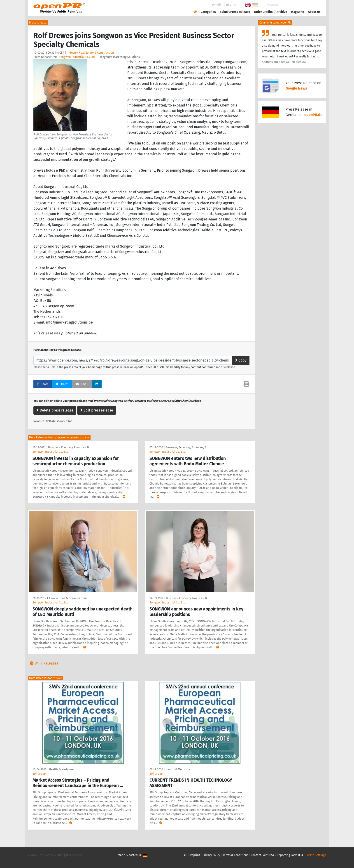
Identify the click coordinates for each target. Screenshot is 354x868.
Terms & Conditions (235, 855)
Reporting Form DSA (290, 855)
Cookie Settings (316, 855)
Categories (208, 12)
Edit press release (97, 410)
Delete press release (55, 410)
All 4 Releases (43, 663)
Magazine (298, 12)
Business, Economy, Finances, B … (70, 447)
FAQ (185, 855)
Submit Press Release (235, 12)
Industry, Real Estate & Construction (90, 53)
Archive (282, 12)
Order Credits (263, 12)
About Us (314, 12)
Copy (241, 360)
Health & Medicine (61, 769)
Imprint (231, 5)
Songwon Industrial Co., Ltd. (77, 57)
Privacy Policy (211, 855)
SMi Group (39, 774)
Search (311, 5)
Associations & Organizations (68, 598)
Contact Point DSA (263, 855)
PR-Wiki (217, 5)
